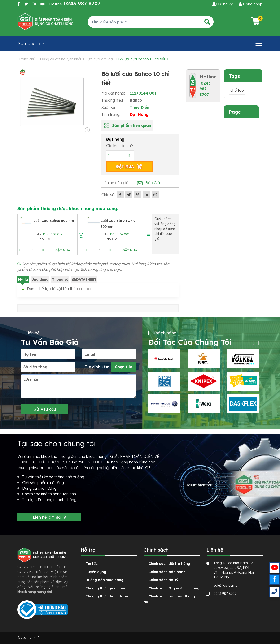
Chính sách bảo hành (167, 572)
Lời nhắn (31, 379)
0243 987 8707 (205, 89)
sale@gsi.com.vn (227, 585)
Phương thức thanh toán (107, 596)
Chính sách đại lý (163, 580)
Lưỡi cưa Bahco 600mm (54, 221)
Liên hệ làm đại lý (50, 517)
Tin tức (92, 564)
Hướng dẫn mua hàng (105, 580)
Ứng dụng (40, 279)
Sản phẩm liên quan (132, 125)
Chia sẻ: (108, 195)
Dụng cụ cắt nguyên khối (60, 59)
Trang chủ (27, 59)
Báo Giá (153, 183)
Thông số (60, 279)
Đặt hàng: (116, 139)
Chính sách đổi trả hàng (169, 564)
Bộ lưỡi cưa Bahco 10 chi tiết (142, 59)
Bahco (136, 100)
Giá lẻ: (112, 146)
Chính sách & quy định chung (174, 588)
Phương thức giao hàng (106, 588)
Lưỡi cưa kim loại (100, 59)
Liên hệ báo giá (115, 183)
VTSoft (35, 638)
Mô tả (23, 279)
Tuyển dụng (96, 572)
